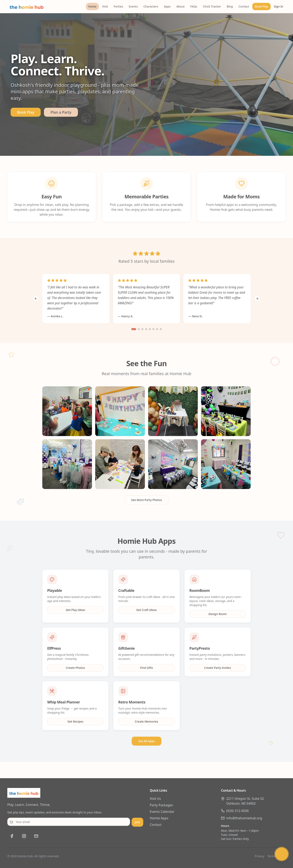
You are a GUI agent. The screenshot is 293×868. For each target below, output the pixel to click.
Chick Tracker (212, 6)
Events (133, 6)
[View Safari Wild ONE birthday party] (226, 411)
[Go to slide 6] (153, 329)
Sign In (279, 6)
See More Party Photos (146, 500)
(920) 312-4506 (237, 811)
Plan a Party (61, 112)
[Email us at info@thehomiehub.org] (36, 836)
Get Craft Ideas (146, 610)
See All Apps (146, 741)
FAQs (194, 6)
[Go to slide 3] (142, 329)
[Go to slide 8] (161, 329)
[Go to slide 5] (150, 329)
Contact (244, 6)
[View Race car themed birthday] (67, 464)
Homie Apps (159, 818)
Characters (151, 6)
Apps (167, 6)
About (181, 6)
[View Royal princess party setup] (173, 464)
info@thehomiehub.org (244, 818)
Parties (118, 6)
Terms (271, 856)
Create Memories (147, 721)
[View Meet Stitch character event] (173, 411)
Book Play (261, 6)
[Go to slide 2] (139, 329)
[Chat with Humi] (282, 856)
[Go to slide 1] (134, 329)
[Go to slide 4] (146, 329)
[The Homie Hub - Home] (27, 7)
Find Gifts (146, 668)
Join (137, 822)
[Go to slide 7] (157, 329)
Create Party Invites (218, 668)
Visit (105, 6)
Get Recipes (75, 721)
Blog (230, 6)
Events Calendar (162, 812)
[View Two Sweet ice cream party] (226, 464)
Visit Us (155, 799)
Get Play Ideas (75, 610)
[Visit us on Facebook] (12, 836)
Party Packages (161, 805)
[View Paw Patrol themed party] (120, 411)
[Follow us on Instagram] (24, 836)
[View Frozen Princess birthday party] (67, 411)
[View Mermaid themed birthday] (120, 464)
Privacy (260, 856)
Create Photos (75, 668)
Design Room (218, 614)
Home (92, 6)
